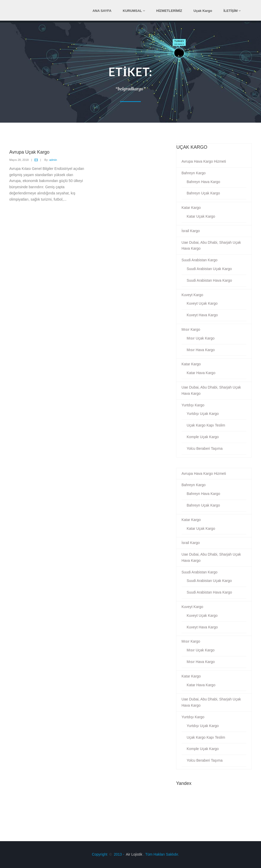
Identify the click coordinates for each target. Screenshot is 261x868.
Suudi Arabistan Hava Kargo (209, 280)
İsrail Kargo (191, 231)
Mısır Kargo (191, 329)
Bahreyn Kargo (194, 173)
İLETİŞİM (232, 11)
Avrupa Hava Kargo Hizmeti (204, 161)
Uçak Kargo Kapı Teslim (206, 425)
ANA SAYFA (102, 11)
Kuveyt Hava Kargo (202, 315)
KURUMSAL (134, 11)
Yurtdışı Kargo (193, 405)
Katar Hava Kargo (201, 373)
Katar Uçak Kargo (201, 216)
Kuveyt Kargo (192, 295)
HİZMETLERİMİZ (169, 11)
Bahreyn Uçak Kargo (203, 193)
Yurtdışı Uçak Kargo (203, 414)
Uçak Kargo (203, 11)
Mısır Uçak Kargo (201, 338)
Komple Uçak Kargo (203, 437)
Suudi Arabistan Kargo (199, 260)
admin (53, 160)
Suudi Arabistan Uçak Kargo (209, 269)
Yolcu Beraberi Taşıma (205, 448)
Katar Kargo (191, 208)
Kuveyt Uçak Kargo (202, 303)
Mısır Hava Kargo (201, 350)
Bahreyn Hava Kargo (203, 182)
